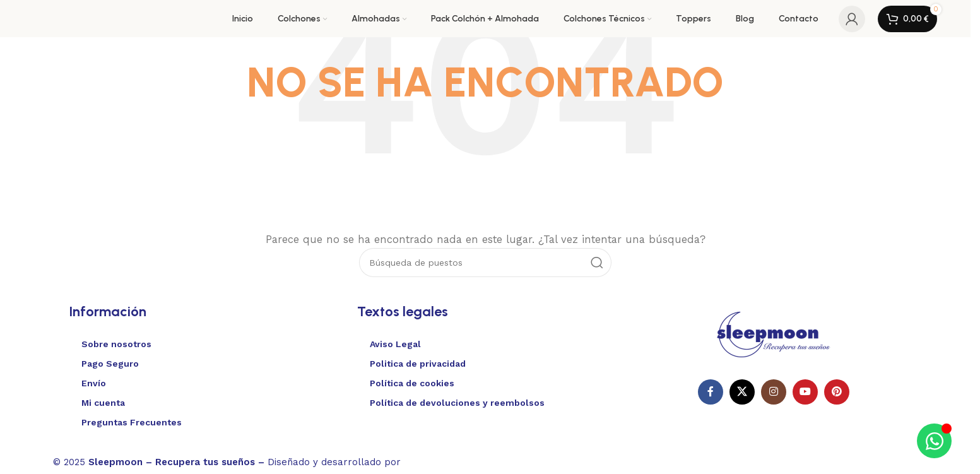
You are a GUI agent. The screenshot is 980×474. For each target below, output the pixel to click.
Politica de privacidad (418, 364)
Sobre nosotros (116, 344)
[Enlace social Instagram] (774, 392)
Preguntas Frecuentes (132, 422)
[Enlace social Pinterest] (837, 392)
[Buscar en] (485, 263)
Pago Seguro (110, 364)
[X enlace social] (742, 392)
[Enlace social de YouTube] (805, 392)
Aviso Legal (395, 344)
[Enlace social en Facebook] (711, 392)
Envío (94, 383)
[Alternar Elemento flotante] (934, 441)
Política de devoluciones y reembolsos (457, 403)
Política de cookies (412, 383)
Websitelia (441, 460)
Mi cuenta (103, 403)
